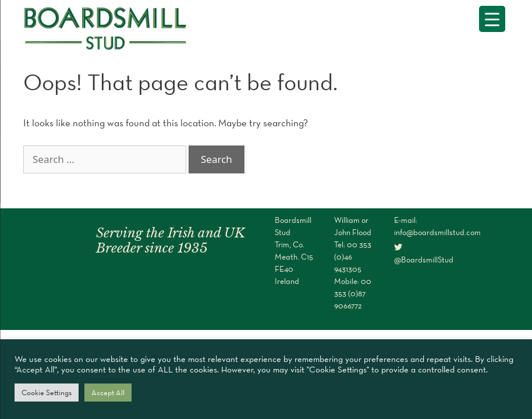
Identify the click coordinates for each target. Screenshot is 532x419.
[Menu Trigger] (492, 19)
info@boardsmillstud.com (437, 232)
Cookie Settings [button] (47, 393)
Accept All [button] (108, 393)
